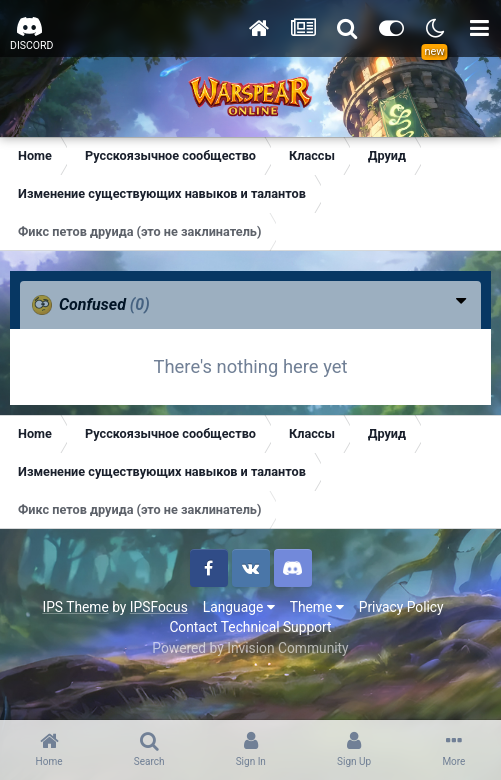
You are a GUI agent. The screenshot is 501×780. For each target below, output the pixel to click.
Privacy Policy (401, 607)
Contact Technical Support (250, 627)
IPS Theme (75, 607)
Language (239, 607)
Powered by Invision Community (250, 648)
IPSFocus (159, 607)
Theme (317, 607)
